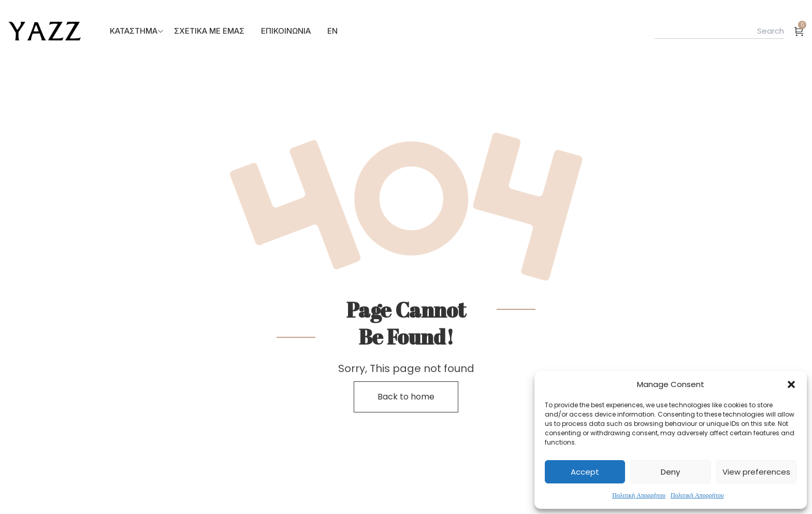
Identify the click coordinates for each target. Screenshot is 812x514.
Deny (670, 472)
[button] (791, 384)
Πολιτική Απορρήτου (639, 495)
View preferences (756, 472)
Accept (585, 472)
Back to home (406, 397)
